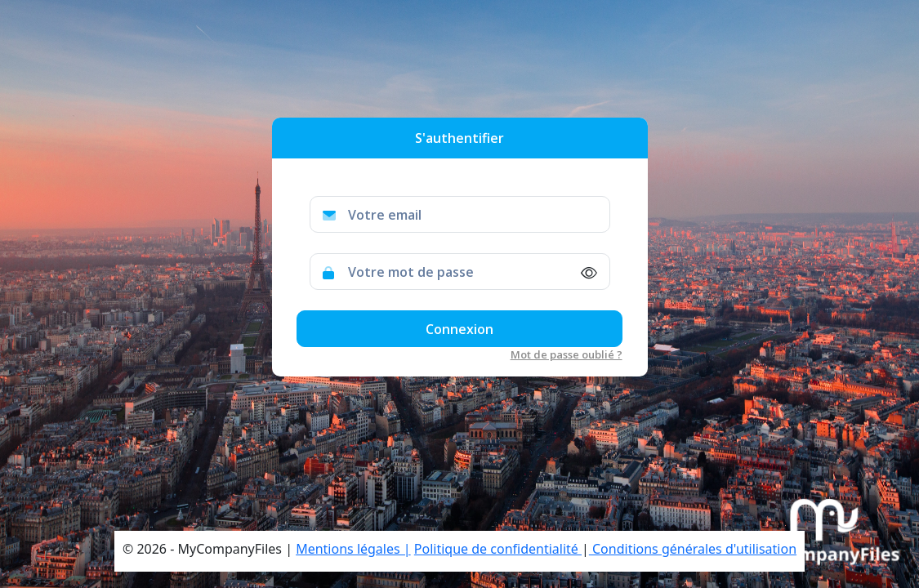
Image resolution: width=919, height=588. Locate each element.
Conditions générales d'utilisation (693, 549)
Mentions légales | (353, 549)
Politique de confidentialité (498, 549)
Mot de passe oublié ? (567, 354)
